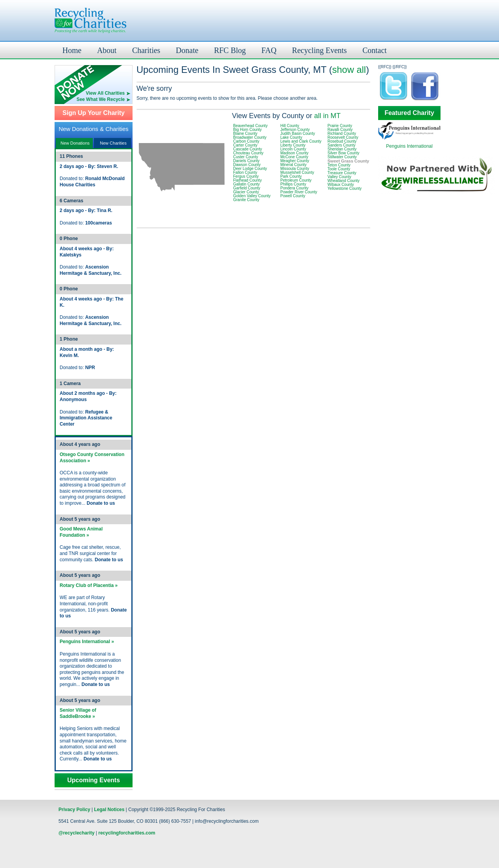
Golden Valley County (252, 196)
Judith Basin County (298, 133)
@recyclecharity (76, 833)
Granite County (246, 200)
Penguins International (409, 146)
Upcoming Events (93, 780)
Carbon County (246, 141)
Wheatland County (343, 181)
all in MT (327, 116)
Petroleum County (296, 180)
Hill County (290, 126)
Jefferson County (295, 130)
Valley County (339, 177)
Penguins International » (87, 642)
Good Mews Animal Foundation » (81, 532)
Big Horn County (247, 130)
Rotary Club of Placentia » (89, 585)
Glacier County (246, 192)
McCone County (294, 157)
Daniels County (246, 161)
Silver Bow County (343, 153)
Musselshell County (297, 172)
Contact (375, 50)
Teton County (339, 165)
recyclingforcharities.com (127, 833)
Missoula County (295, 169)
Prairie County (340, 126)
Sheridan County (342, 149)
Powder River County (299, 192)
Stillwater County (342, 157)
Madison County (294, 153)
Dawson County (247, 165)
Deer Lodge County (250, 169)
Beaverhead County (250, 126)
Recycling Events (319, 50)
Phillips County (293, 184)
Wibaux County (341, 185)
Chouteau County (248, 153)
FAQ (269, 50)
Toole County (339, 169)
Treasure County (342, 173)
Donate (187, 50)
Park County (291, 176)
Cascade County (248, 149)
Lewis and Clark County (301, 141)
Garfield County (247, 188)
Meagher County (295, 161)
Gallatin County (246, 184)
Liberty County (293, 145)
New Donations (75, 143)
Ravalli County (340, 130)
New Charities (113, 143)
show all (349, 70)
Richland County (342, 133)
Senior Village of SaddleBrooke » (78, 713)
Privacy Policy (74, 810)
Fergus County (246, 176)
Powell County (293, 196)
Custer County (246, 157)
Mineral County (293, 165)
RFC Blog (230, 50)
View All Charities (105, 93)
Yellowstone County (344, 188)
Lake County (291, 137)
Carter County (245, 145)
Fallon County (245, 172)
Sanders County (342, 145)
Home (72, 50)
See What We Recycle (101, 99)
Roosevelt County (343, 137)
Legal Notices (109, 810)
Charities (146, 50)
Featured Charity (409, 113)
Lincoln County (293, 149)
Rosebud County (342, 141)
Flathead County (247, 180)
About (107, 50)
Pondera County (294, 188)
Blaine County (245, 133)
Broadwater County (250, 137)
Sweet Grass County (348, 161)
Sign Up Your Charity (93, 113)
